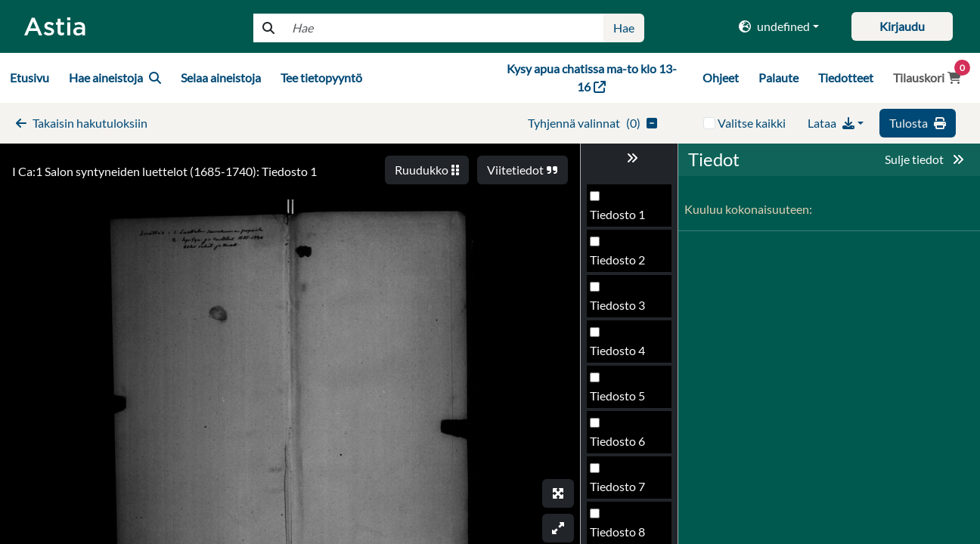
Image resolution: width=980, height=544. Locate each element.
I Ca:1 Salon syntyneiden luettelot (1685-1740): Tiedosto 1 (164, 171)
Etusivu (29, 77)
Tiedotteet (846, 77)
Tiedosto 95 (621, 355)
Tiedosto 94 (621, 309)
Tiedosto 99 (621, 536)
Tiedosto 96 (621, 400)
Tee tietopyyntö (321, 77)
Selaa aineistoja (221, 77)
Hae (624, 28)
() (592, 123)
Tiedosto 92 (621, 219)
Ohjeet (721, 77)
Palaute (778, 77)
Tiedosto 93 (621, 264)
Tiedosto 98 (621, 491)
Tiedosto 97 (621, 445)
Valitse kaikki (752, 123)
